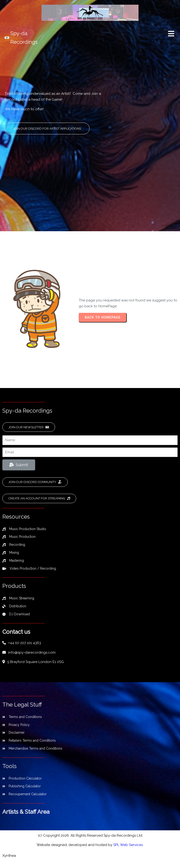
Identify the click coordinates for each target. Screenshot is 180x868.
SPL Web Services (128, 850)
